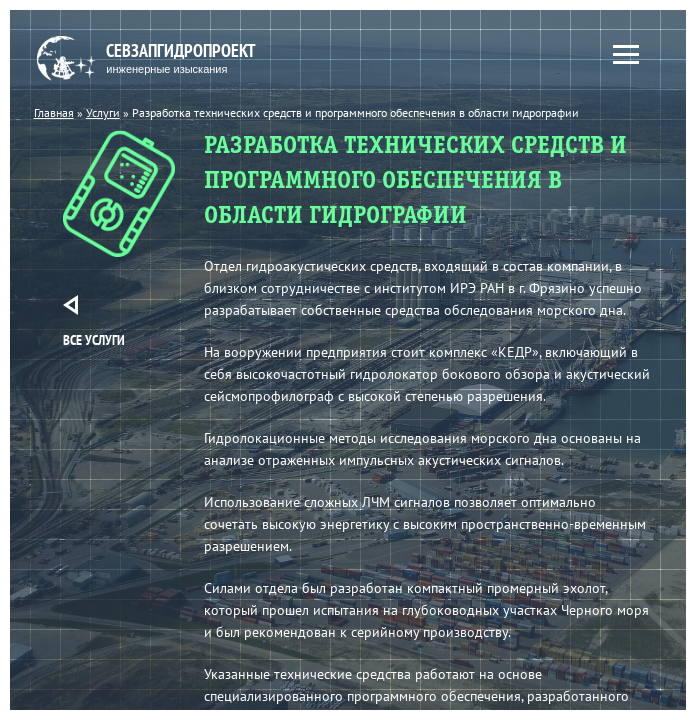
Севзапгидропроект (161, 58)
